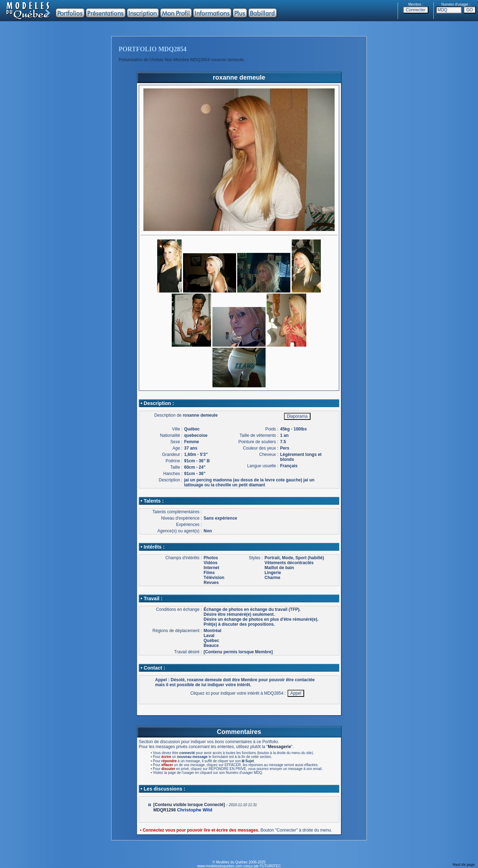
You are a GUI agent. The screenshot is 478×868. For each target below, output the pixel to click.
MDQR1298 (164, 810)
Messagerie (279, 747)
